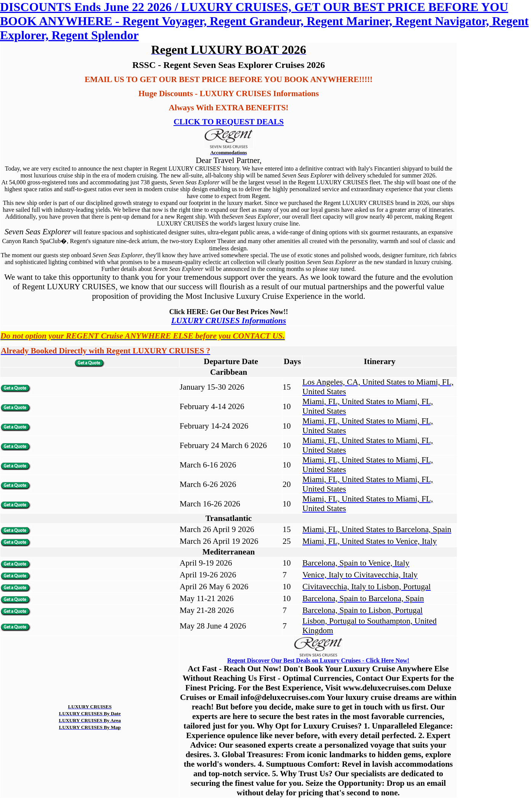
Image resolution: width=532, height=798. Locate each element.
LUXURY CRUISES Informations (229, 321)
